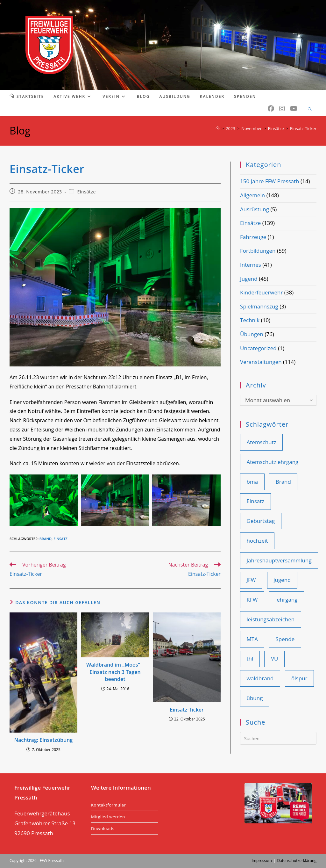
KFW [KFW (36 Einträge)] (252, 600)
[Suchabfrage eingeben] (278, 738)
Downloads (103, 828)
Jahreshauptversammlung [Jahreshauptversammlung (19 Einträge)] (279, 560)
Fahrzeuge (253, 237)
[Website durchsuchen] (310, 110)
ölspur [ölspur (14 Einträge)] (299, 678)
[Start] (218, 128)
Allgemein (252, 195)
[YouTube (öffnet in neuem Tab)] (294, 109)
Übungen (252, 334)
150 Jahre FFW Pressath (269, 181)
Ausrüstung (255, 209)
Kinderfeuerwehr (261, 292)
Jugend (249, 279)
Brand (46, 539)
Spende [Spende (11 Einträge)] (285, 639)
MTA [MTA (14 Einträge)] (252, 639)
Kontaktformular (108, 805)
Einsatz (60, 539)
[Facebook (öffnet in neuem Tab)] (271, 109)
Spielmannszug (259, 306)
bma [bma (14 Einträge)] (252, 482)
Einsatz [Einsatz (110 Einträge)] (256, 501)
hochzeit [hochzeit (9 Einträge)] (257, 541)
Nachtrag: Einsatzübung (43, 740)
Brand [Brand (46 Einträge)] (283, 482)
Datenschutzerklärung (297, 861)
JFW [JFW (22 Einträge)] (251, 580)
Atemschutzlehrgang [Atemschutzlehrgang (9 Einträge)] (273, 462)
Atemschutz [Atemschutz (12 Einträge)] (262, 442)
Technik (250, 320)
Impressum (262, 861)
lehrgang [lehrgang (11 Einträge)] (287, 600)
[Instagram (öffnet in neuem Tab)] (282, 109)
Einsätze (86, 192)
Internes (251, 265)
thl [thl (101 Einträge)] (250, 658)
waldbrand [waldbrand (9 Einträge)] (260, 678)
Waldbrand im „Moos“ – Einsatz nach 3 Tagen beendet (115, 672)
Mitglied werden (108, 817)
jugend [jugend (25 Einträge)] (282, 580)
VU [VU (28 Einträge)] (275, 658)
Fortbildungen (258, 251)
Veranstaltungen (261, 362)
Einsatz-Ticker (303, 128)
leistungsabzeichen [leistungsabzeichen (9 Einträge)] (271, 619)
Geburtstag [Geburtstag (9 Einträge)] (261, 521)
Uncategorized (258, 348)
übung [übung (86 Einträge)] (255, 698)
